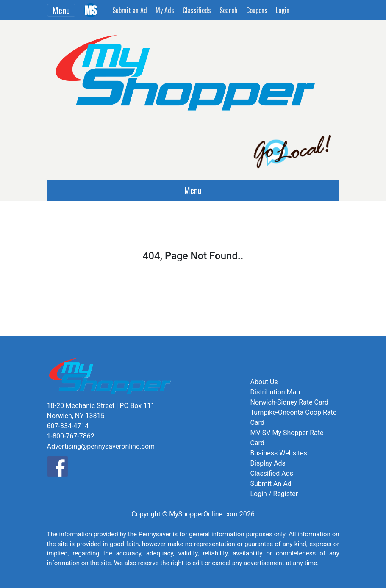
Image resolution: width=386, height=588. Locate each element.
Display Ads (268, 463)
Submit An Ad (271, 484)
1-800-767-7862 (71, 436)
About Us (264, 382)
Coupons (257, 10)
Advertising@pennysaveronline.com (101, 446)
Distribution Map (275, 392)
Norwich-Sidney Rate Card (289, 402)
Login (283, 10)
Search (229, 10)
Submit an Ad (130, 10)
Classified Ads (272, 473)
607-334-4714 (68, 426)
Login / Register (274, 494)
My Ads (165, 10)
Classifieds (197, 10)
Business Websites (279, 453)
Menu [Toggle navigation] (61, 10)
